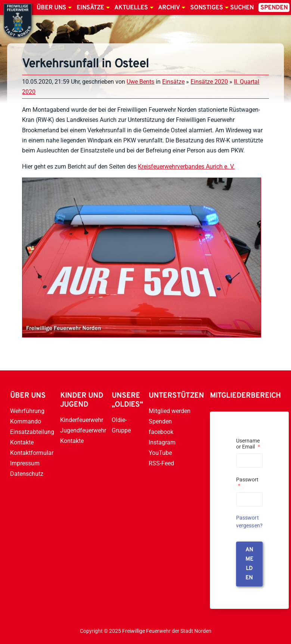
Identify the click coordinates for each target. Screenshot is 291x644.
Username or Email (248, 444)
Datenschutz (27, 474)
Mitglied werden (170, 411)
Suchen (242, 8)
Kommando (26, 421)
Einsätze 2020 (209, 82)
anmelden (249, 564)
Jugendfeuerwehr (83, 430)
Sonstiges (207, 8)
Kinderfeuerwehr (82, 420)
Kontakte (22, 442)
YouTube (160, 453)
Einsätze (90, 8)
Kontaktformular (32, 453)
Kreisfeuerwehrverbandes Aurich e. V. (186, 167)
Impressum (25, 463)
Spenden (274, 8)
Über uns (51, 8)
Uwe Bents (140, 82)
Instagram (162, 442)
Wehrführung (27, 411)
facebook (161, 432)
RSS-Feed (161, 463)
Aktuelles (131, 8)
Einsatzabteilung (32, 432)
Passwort (247, 483)
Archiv (169, 8)
